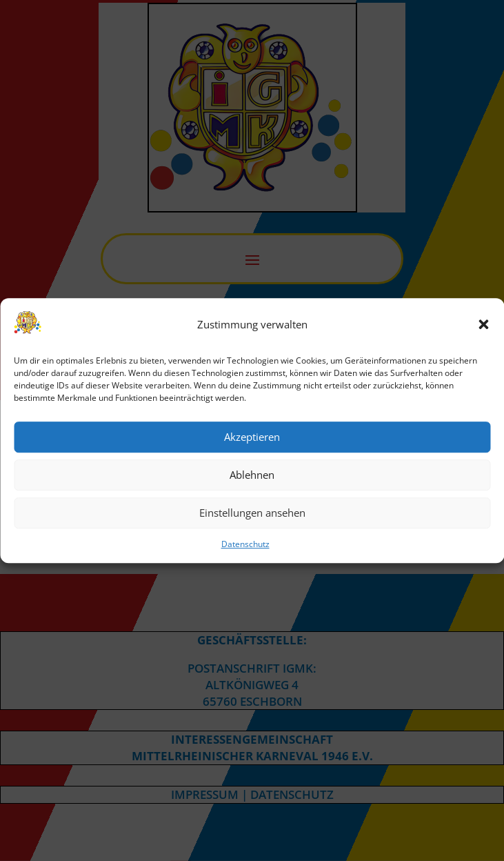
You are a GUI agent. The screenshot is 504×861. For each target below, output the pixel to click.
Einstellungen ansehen (252, 513)
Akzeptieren (252, 437)
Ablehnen (252, 475)
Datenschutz (245, 544)
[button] (483, 325)
